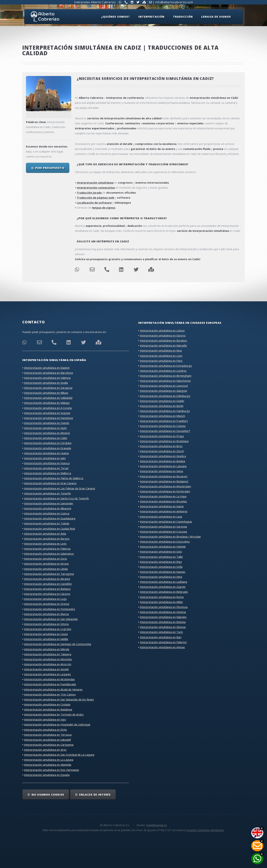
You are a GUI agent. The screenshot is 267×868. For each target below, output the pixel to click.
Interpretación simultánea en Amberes (164, 511)
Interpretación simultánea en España (47, 775)
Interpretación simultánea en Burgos (47, 539)
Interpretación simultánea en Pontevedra (50, 609)
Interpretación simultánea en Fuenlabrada (50, 684)
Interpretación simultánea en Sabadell (47, 740)
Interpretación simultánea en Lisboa (162, 330)
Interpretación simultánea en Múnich (163, 416)
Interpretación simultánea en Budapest (164, 481)
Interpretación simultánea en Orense (47, 604)
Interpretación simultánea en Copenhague (166, 521)
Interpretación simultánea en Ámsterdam (165, 486)
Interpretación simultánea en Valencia (47, 378)
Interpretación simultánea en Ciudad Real (50, 529)
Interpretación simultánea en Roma (162, 597)
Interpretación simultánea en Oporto (163, 335)
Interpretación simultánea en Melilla (46, 639)
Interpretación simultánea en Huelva (46, 453)
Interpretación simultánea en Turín (161, 632)
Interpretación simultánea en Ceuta (46, 634)
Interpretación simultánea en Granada (48, 448)
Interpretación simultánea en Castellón (48, 584)
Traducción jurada (89, 193)
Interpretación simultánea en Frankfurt (164, 421)
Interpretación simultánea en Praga (162, 436)
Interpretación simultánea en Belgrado (164, 592)
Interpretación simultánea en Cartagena (49, 745)
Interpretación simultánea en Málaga (47, 403)
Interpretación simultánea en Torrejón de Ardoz (54, 714)
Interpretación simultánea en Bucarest (164, 476)
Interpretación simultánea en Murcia (46, 614)
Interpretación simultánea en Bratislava (164, 441)
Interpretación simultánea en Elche (46, 730)
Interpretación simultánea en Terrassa (48, 735)
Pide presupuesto (50, 168)
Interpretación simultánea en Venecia (163, 612)
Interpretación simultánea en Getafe (46, 669)
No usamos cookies (48, 795)
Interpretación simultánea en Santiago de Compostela (58, 644)
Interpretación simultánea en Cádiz (46, 438)
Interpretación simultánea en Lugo (45, 599)
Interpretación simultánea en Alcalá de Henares (53, 689)
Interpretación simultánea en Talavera (48, 654)
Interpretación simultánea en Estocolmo (165, 541)
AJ (149, 830)
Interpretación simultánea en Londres (163, 371)
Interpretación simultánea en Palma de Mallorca (54, 478)
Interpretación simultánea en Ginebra (163, 456)
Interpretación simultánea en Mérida (47, 649)
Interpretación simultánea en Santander (49, 503)
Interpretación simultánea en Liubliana (164, 582)
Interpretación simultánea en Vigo (45, 719)
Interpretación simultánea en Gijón (45, 428)
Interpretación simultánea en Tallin (161, 557)
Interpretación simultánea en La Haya (163, 496)
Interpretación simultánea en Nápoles (163, 617)
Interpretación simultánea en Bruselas (163, 501)
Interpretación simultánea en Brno (161, 446)
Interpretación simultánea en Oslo (161, 551)
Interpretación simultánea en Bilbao (46, 393)
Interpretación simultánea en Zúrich (162, 451)
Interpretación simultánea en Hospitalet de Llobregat (57, 724)
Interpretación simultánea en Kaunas (163, 572)
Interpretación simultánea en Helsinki (163, 546)
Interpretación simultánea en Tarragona (49, 574)
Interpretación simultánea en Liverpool (164, 386)
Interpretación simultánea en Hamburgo (165, 411)
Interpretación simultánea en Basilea (163, 461)
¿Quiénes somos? (116, 17)
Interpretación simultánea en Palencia (47, 549)
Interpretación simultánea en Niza (161, 350)
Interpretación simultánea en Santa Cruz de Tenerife (56, 498)
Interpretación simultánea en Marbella (48, 765)
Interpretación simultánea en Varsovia (163, 526)
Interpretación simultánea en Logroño (48, 629)
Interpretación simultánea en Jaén (45, 458)
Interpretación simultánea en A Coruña (48, 408)
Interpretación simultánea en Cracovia (163, 531)
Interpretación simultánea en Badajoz (47, 589)
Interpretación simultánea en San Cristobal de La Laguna (59, 755)
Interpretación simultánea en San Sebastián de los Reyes (59, 699)
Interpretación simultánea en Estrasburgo (166, 366)
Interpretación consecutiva (96, 188)
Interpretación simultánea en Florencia (164, 607)
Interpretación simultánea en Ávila (45, 534)
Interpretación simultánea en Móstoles (48, 659)
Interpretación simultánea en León (45, 544)
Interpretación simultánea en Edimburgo (165, 396)
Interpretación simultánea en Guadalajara (50, 518)
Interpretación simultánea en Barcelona (48, 373)
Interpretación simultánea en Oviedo (47, 423)
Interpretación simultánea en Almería (47, 433)
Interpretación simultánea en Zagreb (163, 587)
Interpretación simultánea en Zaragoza (48, 388)
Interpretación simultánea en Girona (46, 564)
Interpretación (151, 17)
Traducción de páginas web (95, 198)
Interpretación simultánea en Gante (162, 506)
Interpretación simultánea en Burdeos (163, 340)
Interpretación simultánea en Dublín (162, 401)
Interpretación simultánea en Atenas (162, 647)
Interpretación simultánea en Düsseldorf (165, 431)
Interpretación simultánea (95, 183)
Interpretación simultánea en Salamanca (49, 554)
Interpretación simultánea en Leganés (47, 674)
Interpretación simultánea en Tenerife (47, 493)
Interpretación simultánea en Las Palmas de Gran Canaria (60, 488)
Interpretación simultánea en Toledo (47, 523)
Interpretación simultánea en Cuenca (47, 513)
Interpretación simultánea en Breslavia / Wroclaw (170, 536)
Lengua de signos (216, 17)
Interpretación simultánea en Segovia (47, 413)
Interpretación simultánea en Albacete (48, 508)
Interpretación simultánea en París (161, 361)
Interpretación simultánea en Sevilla (46, 383)
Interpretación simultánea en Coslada (47, 704)
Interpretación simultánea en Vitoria (46, 624)
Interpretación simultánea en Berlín (162, 406)
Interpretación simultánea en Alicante (47, 579)
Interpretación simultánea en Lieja (161, 516)
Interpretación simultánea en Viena (161, 471)
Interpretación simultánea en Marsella (163, 345)
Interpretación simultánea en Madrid (47, 368)
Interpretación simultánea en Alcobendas (49, 679)
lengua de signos (104, 208)
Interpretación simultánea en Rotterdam (165, 491)
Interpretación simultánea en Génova (163, 627)
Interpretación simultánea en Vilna (161, 577)
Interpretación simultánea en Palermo (163, 642)
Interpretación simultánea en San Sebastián (51, 619)
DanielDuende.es (157, 825)
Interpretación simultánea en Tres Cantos (50, 694)
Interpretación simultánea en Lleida (46, 569)
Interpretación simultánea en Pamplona (48, 418)
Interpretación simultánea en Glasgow (163, 391)
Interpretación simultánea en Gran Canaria (50, 483)
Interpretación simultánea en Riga (161, 562)
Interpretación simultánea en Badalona (48, 709)
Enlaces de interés (95, 795)
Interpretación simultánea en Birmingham (166, 376)
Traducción (183, 17)
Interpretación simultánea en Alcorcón (48, 664)
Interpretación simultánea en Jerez (45, 750)
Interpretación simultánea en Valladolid (48, 398)
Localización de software (94, 203)
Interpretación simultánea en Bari (161, 637)
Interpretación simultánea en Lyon (161, 356)
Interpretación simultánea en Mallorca (48, 473)
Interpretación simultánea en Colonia (163, 426)
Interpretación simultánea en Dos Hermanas (52, 770)
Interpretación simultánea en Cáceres (47, 594)
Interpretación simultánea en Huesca (47, 463)
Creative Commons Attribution (205, 830)
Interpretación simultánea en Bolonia (163, 622)
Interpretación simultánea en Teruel (46, 468)
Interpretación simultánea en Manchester (165, 381)
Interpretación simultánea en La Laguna (49, 760)
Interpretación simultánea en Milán (161, 602)
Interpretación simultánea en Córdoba (48, 443)
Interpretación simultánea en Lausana (163, 466)
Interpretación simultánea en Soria (45, 559)
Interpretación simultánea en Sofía (161, 567)
